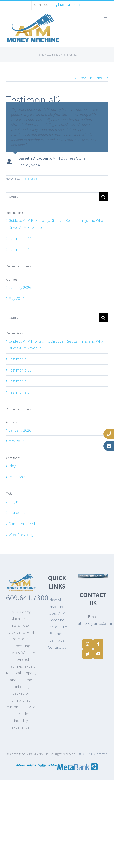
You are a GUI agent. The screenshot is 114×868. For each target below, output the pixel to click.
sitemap (102, 754)
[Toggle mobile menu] (106, 19)
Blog (12, 466)
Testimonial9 (19, 381)
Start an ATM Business (57, 630)
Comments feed (22, 523)
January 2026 (20, 287)
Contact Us (57, 647)
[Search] (103, 197)
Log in (13, 501)
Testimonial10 (20, 249)
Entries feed (18, 512)
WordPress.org (21, 534)
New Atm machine (57, 603)
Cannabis (57, 640)
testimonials (31, 179)
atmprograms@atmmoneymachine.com (93, 623)
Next (100, 78)
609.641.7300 (27, 598)
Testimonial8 (19, 392)
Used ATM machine (57, 617)
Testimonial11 (20, 238)
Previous (85, 78)
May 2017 (16, 298)
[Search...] (52, 197)
